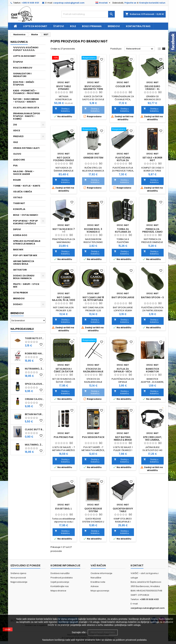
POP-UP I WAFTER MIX (25, 255)
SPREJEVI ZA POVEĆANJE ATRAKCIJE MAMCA (27, 242)
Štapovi (59, 26)
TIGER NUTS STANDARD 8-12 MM (34, 338)
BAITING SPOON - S (152, 297)
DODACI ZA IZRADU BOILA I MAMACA (24, 277)
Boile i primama (92, 26)
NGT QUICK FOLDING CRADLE (64, 159)
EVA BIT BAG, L (64, 509)
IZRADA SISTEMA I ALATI (26, 148)
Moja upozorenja (100, 591)
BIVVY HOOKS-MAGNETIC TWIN (93, 88)
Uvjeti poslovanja (60, 582)
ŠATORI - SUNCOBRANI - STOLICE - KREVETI (26, 100)
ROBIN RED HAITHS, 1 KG (34, 353)
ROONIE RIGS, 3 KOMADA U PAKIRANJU (93, 232)
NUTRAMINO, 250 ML (34, 369)
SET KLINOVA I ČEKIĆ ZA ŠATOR (64, 370)
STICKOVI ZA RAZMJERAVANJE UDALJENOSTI (93, 372)
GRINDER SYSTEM (93, 158)
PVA (15, 166)
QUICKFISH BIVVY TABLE (123, 510)
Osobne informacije (101, 573)
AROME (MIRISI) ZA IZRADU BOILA (24, 263)
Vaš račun (98, 565)
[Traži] (88, 14)
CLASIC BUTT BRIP (34, 429)
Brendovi (114, 26)
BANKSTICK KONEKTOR (152, 370)
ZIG (15, 125)
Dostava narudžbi (60, 573)
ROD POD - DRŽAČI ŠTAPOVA (24, 83)
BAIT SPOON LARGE (123, 297)
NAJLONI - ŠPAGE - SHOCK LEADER (24, 173)
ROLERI (17, 180)
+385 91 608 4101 (30, 3)
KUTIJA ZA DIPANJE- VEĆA (123, 370)
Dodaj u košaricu (62, 110)
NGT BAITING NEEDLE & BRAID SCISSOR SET (123, 440)
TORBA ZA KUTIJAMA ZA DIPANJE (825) (123, 232)
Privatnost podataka (62, 578)
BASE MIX (18, 250)
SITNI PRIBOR (21, 293)
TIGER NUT (19, 203)
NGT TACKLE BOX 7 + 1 (64, 230)
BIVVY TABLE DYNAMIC (64, 88)
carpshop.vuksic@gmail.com (69, 3)
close (8, 629)
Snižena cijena (18, 573)
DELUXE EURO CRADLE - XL (152, 88)
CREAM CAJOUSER (34, 399)
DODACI (18, 304)
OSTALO (18, 197)
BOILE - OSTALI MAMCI (26, 215)
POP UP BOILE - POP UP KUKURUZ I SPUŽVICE (25, 222)
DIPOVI (17, 229)
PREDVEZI (18, 136)
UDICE (17, 130)
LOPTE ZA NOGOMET (24, 56)
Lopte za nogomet (35, 26)
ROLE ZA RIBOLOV (23, 68)
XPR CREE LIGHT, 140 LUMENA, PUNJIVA (152, 440)
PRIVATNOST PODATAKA (103, 632)
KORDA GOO (20, 235)
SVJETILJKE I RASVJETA (26, 108)
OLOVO (17, 154)
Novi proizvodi (18, 578)
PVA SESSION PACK (93, 437)
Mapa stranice (58, 591)
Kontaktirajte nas (138, 26)
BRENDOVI (19, 298)
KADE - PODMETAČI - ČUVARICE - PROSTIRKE (26, 92)
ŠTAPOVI (18, 62)
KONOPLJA (19, 209)
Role (73, 26)
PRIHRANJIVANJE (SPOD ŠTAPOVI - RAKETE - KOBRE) (27, 116)
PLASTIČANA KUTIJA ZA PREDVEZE (123, 160)
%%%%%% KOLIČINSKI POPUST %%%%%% (26, 49)
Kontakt (137, 565)
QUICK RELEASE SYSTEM (93, 510)
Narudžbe (96, 578)
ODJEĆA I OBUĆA (23, 192)
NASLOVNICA (19, 42)
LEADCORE (19, 160)
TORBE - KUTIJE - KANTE (27, 186)
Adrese (95, 586)
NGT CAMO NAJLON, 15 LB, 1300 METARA (64, 300)
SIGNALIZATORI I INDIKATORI (22, 75)
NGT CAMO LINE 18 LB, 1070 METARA (93, 299)
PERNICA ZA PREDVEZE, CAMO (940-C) (152, 232)
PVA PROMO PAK (64, 437)
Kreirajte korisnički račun (152, 3)
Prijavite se (130, 3)
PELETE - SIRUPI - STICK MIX (26, 285)
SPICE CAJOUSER (34, 384)
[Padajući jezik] (103, 3)
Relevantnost (140, 49)
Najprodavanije (19, 582)
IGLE (16, 142)
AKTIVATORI (20, 270)
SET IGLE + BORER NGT (152, 159)
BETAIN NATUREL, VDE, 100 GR (34, 414)
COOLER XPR (123, 86)
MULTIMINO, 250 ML (34, 445)
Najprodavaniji (22, 329)
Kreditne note (98, 582)
